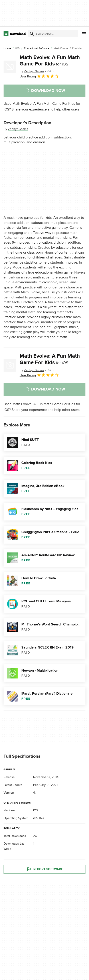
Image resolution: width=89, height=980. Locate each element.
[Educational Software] (37, 49)
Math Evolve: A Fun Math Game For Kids (50, 61)
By (32, 71)
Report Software (44, 869)
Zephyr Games (18, 129)
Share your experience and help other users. (46, 109)
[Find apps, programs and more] (53, 34)
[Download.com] (15, 34)
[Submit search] (32, 34)
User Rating (39, 76)
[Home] (7, 49)
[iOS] (17, 49)
